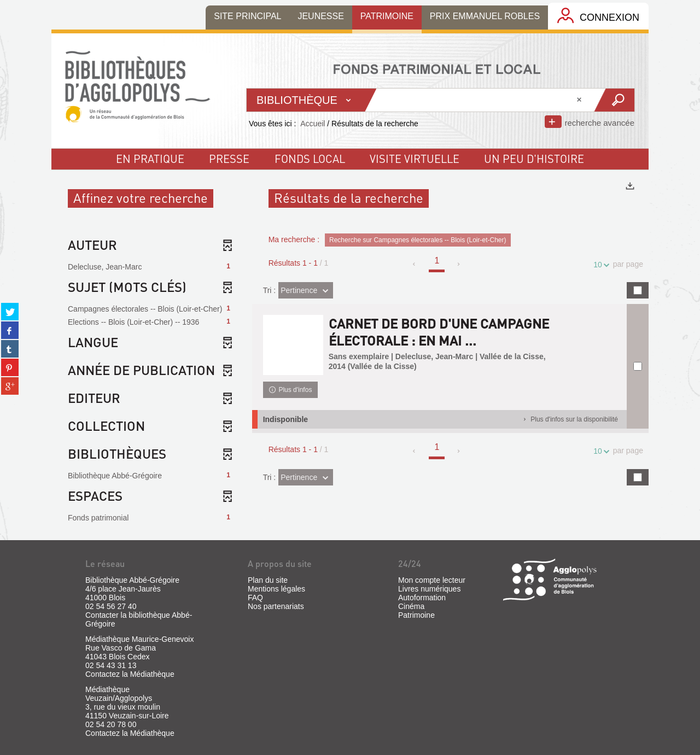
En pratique (150, 159)
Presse (229, 159)
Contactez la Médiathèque (130, 674)
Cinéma (411, 606)
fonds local (310, 159)
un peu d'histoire (534, 159)
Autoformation (422, 598)
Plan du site (268, 580)
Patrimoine (416, 615)
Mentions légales (276, 589)
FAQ (255, 598)
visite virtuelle (415, 159)
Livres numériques (429, 589)
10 (599, 265)
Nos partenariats (276, 606)
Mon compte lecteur (432, 580)
